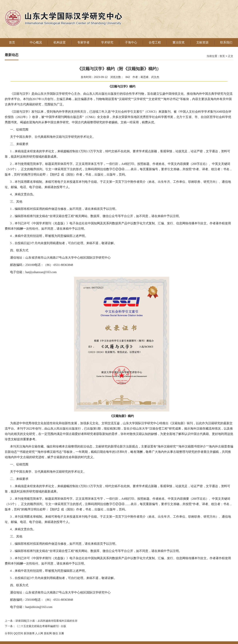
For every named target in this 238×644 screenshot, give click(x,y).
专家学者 (83, 42)
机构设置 (60, 42)
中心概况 (36, 42)
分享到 (9, 633)
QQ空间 (18, 633)
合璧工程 (155, 42)
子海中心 (131, 42)
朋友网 (48, 633)
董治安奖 (179, 42)
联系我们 (226, 42)
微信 (55, 633)
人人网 (39, 633)
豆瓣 (61, 633)
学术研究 (107, 42)
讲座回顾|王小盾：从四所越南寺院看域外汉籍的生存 (46, 621)
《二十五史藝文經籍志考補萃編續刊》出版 (41, 626)
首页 (12, 42)
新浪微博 (29, 633)
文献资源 (202, 42)
